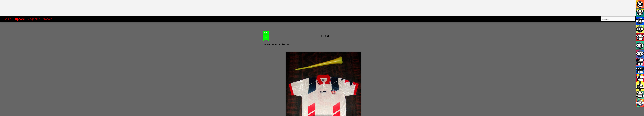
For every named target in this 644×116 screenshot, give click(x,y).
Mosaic (47, 19)
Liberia (323, 33)
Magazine (34, 19)
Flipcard (19, 19)
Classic (6, 19)
